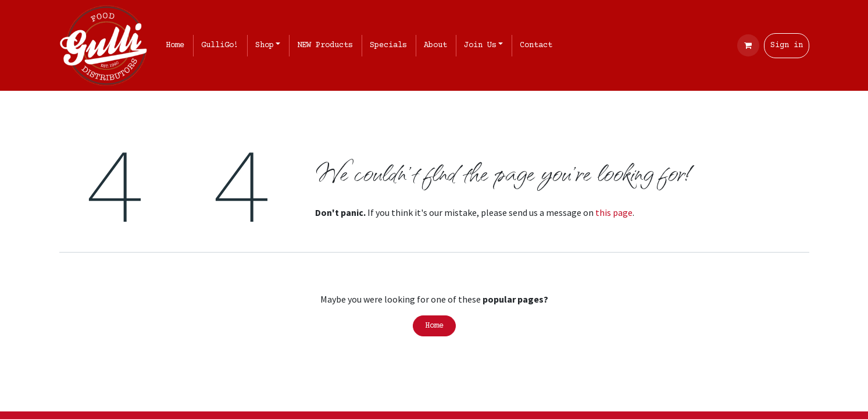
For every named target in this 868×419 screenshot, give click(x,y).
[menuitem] (177, 46)
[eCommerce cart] (748, 45)
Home (434, 326)
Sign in (787, 45)
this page (614, 212)
